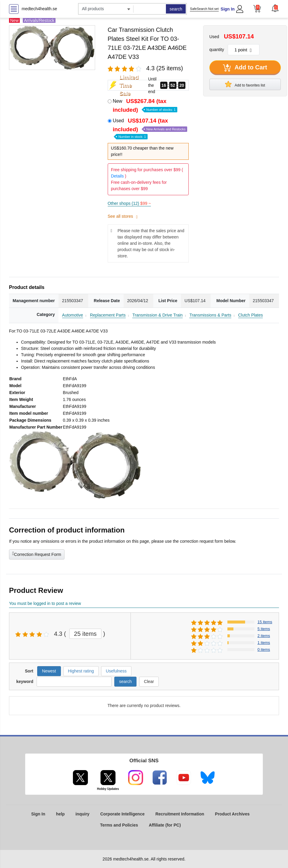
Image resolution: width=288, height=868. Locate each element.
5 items (264, 629)
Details (117, 176)
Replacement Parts (108, 315)
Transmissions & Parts (210, 315)
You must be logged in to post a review (45, 603)
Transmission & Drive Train (157, 315)
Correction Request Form (37, 554)
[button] (275, 8)
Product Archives (232, 814)
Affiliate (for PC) (165, 825)
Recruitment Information (180, 814)
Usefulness (116, 671)
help (60, 814)
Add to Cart (245, 68)
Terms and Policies (119, 825)
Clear (149, 681)
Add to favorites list (245, 84)
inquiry (82, 814)
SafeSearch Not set (204, 9)
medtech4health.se (39, 9)
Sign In (228, 9)
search (176, 9)
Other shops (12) (129, 203)
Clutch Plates (250, 315)
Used (150, 128)
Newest (49, 671)
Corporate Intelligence (122, 814)
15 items (265, 622)
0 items (264, 649)
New (145, 105)
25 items (85, 634)
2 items (264, 636)
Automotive (73, 315)
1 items (264, 643)
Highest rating (81, 671)
